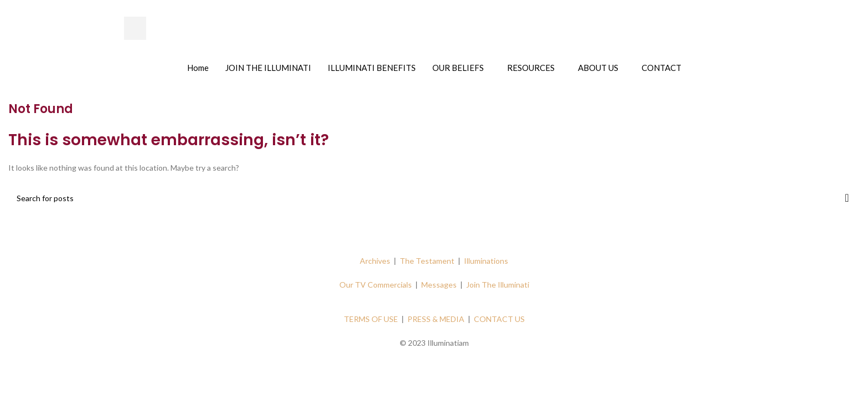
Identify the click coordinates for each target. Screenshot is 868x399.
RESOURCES (531, 68)
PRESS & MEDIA (436, 319)
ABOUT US (598, 68)
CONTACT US (499, 319)
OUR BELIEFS (458, 68)
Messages (439, 285)
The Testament (427, 261)
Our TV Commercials (376, 285)
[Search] (434, 198)
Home (198, 68)
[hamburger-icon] (135, 28)
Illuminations (486, 261)
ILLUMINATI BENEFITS (372, 68)
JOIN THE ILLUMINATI (268, 68)
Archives (375, 261)
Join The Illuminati (498, 285)
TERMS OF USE (371, 319)
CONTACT (662, 68)
